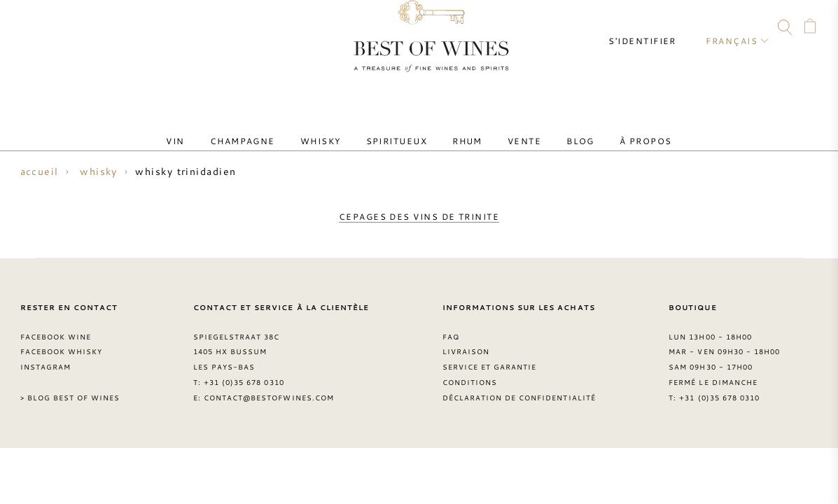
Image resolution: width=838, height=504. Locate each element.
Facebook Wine (56, 328)
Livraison (466, 343)
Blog (552, 128)
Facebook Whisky (62, 343)
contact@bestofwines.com (269, 388)
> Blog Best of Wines (70, 388)
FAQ (53, 29)
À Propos (607, 128)
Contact (26, 29)
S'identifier (655, 28)
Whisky (337, 128)
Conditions (470, 374)
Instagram (106, 29)
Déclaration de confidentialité (519, 388)
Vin (214, 128)
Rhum (462, 128)
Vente (508, 128)
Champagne (271, 128)
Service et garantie (490, 358)
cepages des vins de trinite (419, 212)
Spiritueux (403, 128)
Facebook (80, 29)
